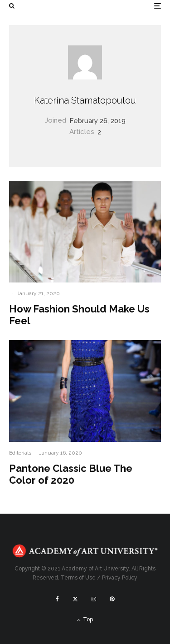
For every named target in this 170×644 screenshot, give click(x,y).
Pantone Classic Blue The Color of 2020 (71, 474)
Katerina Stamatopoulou (85, 100)
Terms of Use (78, 578)
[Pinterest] (112, 599)
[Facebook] (57, 599)
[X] (75, 599)
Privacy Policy (120, 578)
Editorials (20, 453)
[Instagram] (94, 599)
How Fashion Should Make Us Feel (79, 315)
